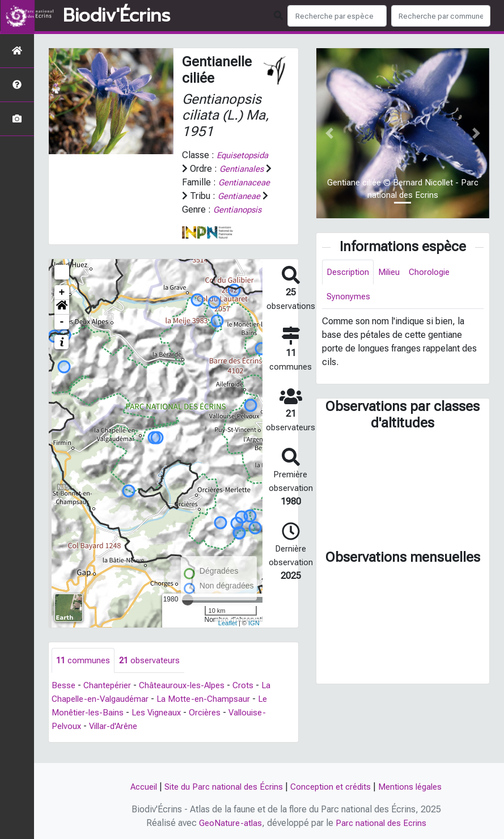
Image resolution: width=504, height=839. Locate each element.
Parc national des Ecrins (382, 823)
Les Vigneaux (162, 727)
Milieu (394, 272)
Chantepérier (110, 700)
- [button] (62, 336)
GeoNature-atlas (228, 823)
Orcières (214, 727)
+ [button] (62, 306)
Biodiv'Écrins (117, 16)
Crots (253, 700)
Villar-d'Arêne (117, 741)
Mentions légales (418, 787)
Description (350, 272)
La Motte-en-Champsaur (212, 713)
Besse (64, 700)
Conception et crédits (333, 787)
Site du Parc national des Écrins (221, 787)
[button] (62, 321)
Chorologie (437, 272)
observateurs (153, 674)
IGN (254, 636)
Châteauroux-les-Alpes (189, 700)
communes (84, 674)
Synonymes (349, 298)
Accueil (136, 787)
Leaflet (228, 636)
